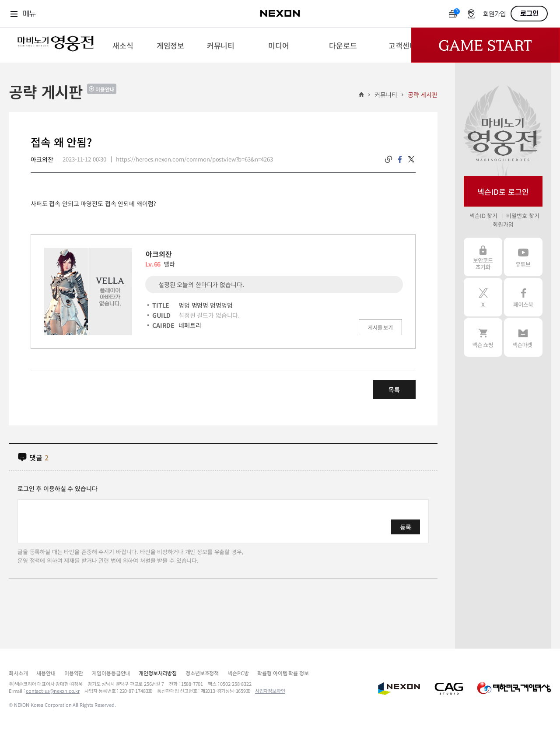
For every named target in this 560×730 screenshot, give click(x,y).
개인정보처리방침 (158, 673)
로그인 (529, 14)
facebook (400, 159)
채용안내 (46, 673)
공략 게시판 (423, 95)
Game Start (486, 45)
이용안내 (105, 89)
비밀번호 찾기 (523, 216)
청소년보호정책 (202, 673)
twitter (411, 159)
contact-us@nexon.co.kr (53, 691)
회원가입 (494, 14)
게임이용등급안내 (111, 673)
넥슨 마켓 (523, 337)
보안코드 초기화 (483, 257)
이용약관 (74, 673)
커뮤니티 (386, 95)
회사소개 (18, 673)
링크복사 (388, 159)
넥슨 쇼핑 (483, 337)
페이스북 (523, 297)
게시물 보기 (380, 327)
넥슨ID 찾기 (483, 216)
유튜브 (523, 257)
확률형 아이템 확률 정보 (283, 673)
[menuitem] (123, 45)
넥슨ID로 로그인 (503, 191)
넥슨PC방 (238, 673)
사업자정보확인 (270, 691)
